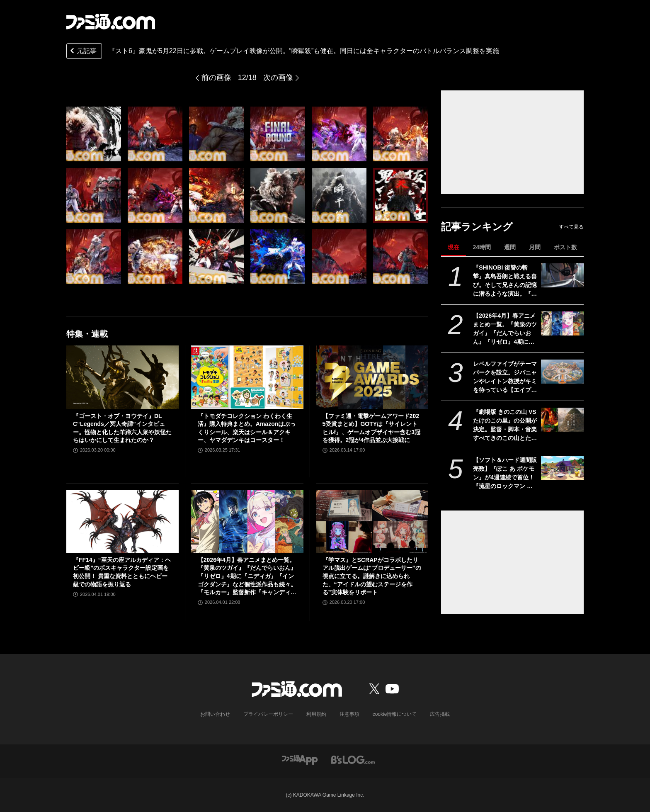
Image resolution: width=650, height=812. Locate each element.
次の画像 (278, 78)
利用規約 (316, 714)
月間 (535, 247)
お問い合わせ (215, 714)
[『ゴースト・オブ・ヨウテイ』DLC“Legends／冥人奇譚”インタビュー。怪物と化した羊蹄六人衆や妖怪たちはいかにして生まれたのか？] (122, 377)
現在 (454, 247)
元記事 (82, 52)
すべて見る (571, 227)
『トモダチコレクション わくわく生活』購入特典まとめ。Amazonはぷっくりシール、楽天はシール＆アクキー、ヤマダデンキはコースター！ (247, 428)
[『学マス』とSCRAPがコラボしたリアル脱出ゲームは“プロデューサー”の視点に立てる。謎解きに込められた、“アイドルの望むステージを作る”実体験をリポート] (372, 521)
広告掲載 (440, 714)
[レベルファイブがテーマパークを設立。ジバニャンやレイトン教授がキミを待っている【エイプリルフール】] (562, 372)
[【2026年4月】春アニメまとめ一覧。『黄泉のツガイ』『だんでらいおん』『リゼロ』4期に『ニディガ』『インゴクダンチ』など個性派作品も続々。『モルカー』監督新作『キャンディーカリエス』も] (562, 323)
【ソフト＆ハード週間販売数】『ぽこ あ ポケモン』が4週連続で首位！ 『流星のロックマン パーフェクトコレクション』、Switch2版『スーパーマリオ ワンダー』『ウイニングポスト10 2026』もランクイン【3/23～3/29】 (505, 474)
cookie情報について (395, 714)
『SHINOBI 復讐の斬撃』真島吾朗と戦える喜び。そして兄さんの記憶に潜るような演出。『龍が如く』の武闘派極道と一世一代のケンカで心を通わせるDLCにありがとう (505, 281)
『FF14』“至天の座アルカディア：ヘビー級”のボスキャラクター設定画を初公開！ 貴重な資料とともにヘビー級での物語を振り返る (122, 572)
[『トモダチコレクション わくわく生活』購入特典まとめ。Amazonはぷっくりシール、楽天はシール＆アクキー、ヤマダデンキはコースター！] (247, 377)
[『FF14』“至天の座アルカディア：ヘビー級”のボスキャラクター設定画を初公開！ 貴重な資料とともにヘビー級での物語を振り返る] (122, 521)
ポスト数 (565, 247)
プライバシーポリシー (268, 714)
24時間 (482, 247)
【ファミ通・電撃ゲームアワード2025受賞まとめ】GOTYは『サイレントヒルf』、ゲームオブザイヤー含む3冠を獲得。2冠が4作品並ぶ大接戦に (371, 428)
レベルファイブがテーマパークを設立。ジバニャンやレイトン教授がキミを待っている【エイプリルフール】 (505, 377)
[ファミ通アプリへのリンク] (300, 759)
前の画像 (216, 78)
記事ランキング (477, 227)
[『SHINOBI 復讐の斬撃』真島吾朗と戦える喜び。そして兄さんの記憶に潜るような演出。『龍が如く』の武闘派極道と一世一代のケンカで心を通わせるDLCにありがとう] (562, 275)
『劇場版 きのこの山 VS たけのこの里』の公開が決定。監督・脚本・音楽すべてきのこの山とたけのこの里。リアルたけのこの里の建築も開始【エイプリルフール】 (505, 425)
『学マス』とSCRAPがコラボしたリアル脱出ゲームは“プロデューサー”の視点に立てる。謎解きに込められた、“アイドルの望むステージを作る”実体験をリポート (372, 576)
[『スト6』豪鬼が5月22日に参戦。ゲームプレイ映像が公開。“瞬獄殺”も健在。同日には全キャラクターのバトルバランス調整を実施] (94, 134)
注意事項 (349, 714)
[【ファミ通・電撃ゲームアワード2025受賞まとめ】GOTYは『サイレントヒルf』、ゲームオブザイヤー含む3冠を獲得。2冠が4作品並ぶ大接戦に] (372, 377)
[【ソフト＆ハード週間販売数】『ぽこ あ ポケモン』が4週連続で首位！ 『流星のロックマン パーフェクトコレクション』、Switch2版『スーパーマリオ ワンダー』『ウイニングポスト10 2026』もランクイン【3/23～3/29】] (562, 468)
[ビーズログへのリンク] (353, 759)
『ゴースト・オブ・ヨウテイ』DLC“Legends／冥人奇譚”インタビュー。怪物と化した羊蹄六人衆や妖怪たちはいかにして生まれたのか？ (122, 428)
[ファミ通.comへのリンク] (111, 22)
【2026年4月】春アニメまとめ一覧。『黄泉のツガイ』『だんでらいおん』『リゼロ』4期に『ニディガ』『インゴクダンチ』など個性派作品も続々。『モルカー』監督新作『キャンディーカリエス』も (505, 329)
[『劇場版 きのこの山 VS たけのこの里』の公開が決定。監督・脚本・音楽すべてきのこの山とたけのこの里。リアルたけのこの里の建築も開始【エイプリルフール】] (562, 420)
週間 (510, 247)
